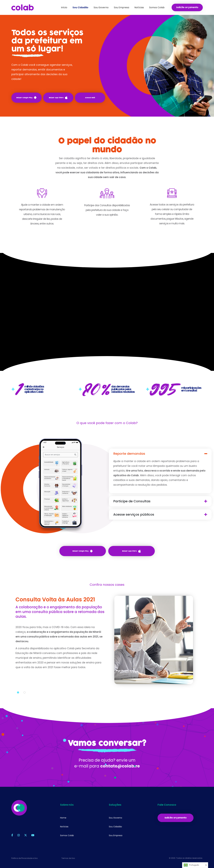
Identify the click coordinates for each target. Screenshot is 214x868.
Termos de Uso (68, 858)
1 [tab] (18, 702)
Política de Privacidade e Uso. (25, 858)
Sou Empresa (116, 835)
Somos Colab (67, 835)
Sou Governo (115, 818)
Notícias (64, 827)
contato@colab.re (120, 776)
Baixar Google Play (26, 98)
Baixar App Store (58, 98)
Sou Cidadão (115, 827)
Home (63, 818)
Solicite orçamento (187, 7)
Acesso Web (90, 98)
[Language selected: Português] (195, 865)
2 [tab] (25, 702)
